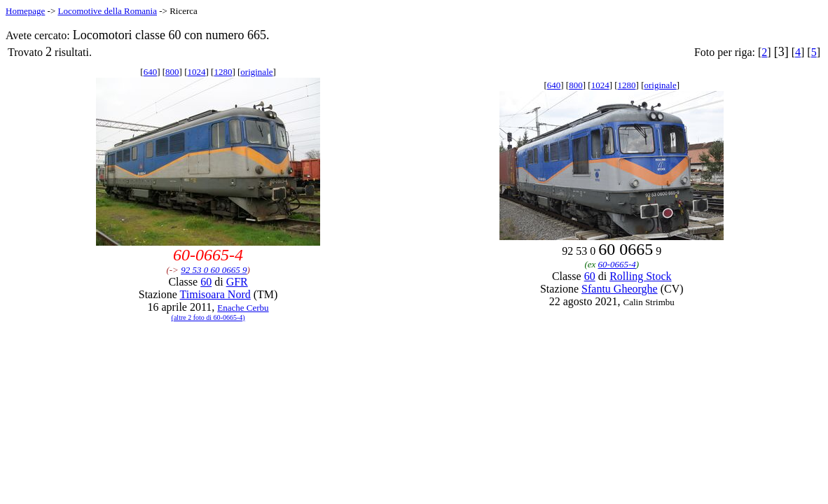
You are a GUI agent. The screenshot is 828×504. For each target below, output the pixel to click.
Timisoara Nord (215, 294)
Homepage (25, 11)
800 (172, 72)
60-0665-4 (617, 264)
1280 (223, 72)
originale (256, 72)
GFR (237, 282)
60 (206, 282)
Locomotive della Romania (107, 11)
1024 (196, 72)
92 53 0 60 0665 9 (214, 270)
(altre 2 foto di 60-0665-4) (208, 317)
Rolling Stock (640, 276)
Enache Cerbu (243, 308)
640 (151, 72)
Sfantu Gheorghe (620, 289)
